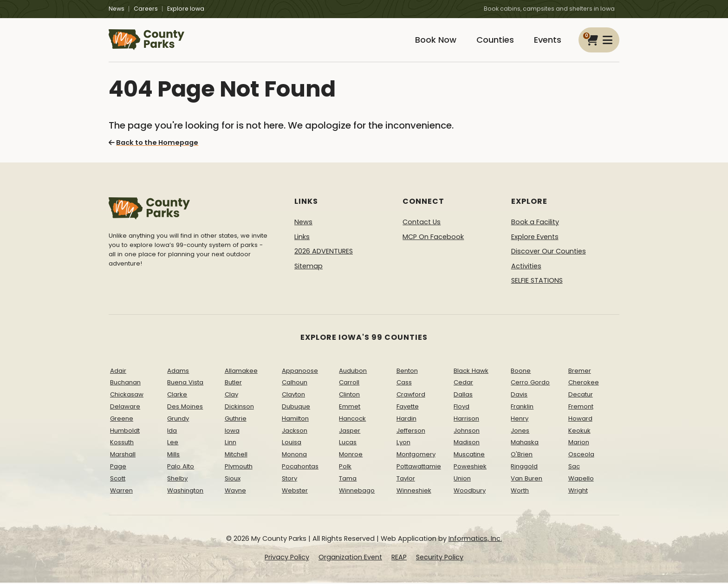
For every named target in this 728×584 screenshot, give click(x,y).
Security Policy (440, 558)
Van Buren (526, 480)
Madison (467, 444)
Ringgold (524, 468)
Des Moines (185, 408)
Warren (121, 492)
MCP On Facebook (433, 238)
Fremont (581, 408)
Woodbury (470, 492)
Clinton (349, 396)
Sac (574, 468)
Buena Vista (185, 384)
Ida (172, 432)
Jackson (295, 432)
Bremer (580, 372)
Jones (520, 432)
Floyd (461, 408)
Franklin (522, 408)
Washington (185, 492)
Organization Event (350, 558)
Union (462, 480)
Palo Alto (181, 468)
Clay (231, 396)
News (117, 9)
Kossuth (122, 444)
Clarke (177, 396)
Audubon (353, 372)
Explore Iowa (186, 9)
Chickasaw (127, 396)
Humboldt (125, 432)
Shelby (177, 480)
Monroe (351, 456)
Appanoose (300, 372)
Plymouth (239, 468)
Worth (520, 492)
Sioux (233, 480)
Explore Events (535, 238)
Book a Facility (535, 223)
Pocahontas (300, 468)
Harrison (466, 420)
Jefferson (411, 432)
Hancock (352, 420)
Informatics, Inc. (475, 540)
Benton (407, 372)
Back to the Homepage (153, 144)
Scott (118, 480)
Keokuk (579, 432)
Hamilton (295, 420)
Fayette (408, 408)
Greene (122, 420)
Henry (520, 420)
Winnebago (357, 492)
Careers (146, 9)
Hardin (406, 420)
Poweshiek (470, 468)
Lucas (348, 444)
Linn (231, 444)
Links (302, 238)
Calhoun (295, 384)
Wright (578, 492)
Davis (519, 396)
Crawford (411, 396)
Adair (118, 372)
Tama (348, 480)
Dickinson (239, 408)
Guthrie (236, 420)
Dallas (463, 396)
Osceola (581, 456)
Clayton (293, 396)
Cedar (463, 384)
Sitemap (309, 267)
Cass (404, 384)
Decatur (581, 396)
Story (289, 480)
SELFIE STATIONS (537, 282)
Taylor (406, 480)
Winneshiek (414, 492)
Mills (173, 456)
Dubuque (296, 408)
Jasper (350, 432)
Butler (233, 384)
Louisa (292, 444)
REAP (399, 558)
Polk (345, 468)
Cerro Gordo (530, 384)
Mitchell (236, 456)
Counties (493, 41)
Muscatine (469, 456)
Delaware (125, 408)
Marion (579, 444)
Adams (178, 372)
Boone (521, 372)
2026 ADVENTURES (324, 253)
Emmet (350, 408)
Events (547, 41)
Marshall (123, 456)
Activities (526, 267)
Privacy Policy (287, 558)
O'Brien (522, 456)
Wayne (235, 492)
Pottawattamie (419, 468)
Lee (173, 444)
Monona (294, 456)
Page (118, 468)
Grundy (178, 420)
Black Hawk (471, 372)
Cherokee (584, 384)
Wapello (581, 480)
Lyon (403, 444)
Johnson (467, 432)
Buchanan (125, 384)
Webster (295, 492)
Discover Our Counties (549, 253)
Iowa (232, 432)
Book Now (432, 41)
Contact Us (422, 223)
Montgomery (416, 456)
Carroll (349, 384)
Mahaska (525, 444)
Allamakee (241, 372)
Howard (580, 420)
